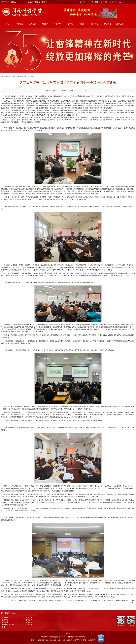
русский (122, 2)
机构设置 (32, 24)
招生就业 (82, 24)
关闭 (132, 603)
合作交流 (70, 24)
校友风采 (120, 24)
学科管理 (45, 24)
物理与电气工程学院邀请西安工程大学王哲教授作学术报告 (115, 601)
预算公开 (28, 618)
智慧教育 (107, 24)
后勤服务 (28, 622)
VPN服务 (29, 625)
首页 (7, 24)
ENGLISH (113, 2)
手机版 (68, 633)
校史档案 (5, 622)
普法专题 (5, 620)
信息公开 (5, 618)
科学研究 (57, 24)
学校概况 (20, 24)
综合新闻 (23, 76)
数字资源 (95, 24)
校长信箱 (104, 2)
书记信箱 (95, 2)
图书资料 (28, 620)
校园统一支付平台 (8, 625)
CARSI (4, 627)
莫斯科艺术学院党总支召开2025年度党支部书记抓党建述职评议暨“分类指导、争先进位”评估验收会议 (53, 601)
